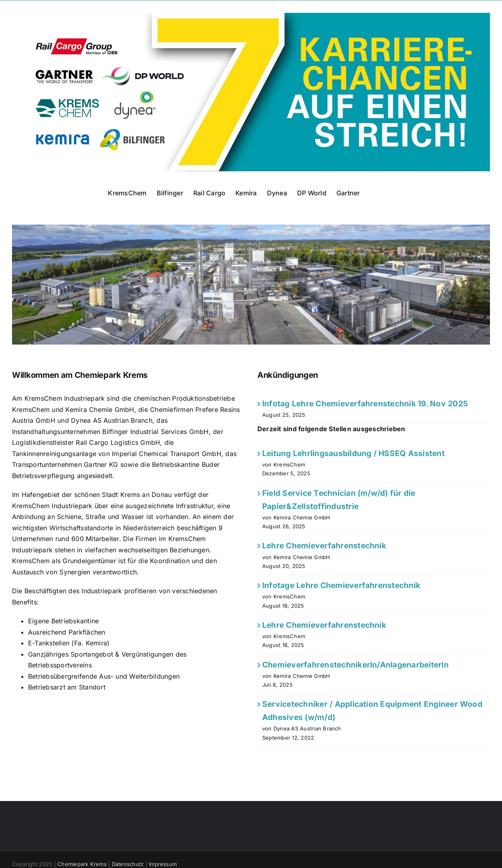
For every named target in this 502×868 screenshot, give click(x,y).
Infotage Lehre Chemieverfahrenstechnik (341, 585)
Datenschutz (128, 864)
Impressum (163, 864)
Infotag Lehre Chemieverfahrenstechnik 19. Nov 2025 (365, 404)
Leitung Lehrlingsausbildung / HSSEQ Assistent (353, 453)
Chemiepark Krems (82, 864)
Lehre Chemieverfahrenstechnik (324, 546)
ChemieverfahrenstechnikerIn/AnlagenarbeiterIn (355, 665)
